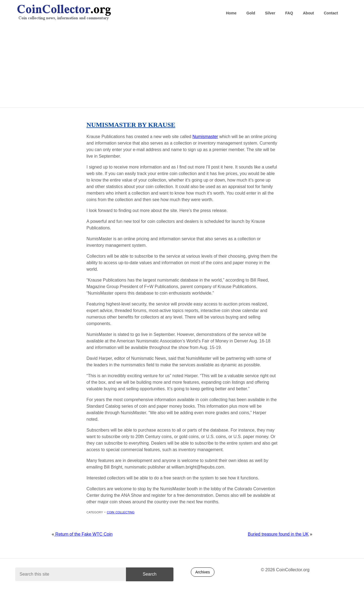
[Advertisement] (182, 65)
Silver (270, 13)
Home (231, 13)
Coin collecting (121, 512)
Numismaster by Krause (131, 125)
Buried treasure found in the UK (278, 534)
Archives (203, 572)
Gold (251, 13)
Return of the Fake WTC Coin (83, 534)
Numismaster (205, 137)
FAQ (289, 13)
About (308, 13)
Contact (331, 13)
